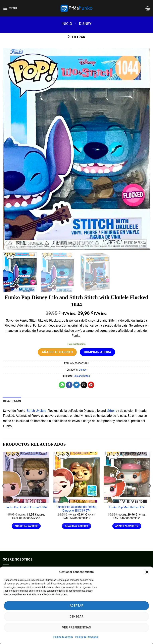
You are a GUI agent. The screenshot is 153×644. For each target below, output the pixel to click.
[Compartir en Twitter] (77, 385)
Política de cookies (63, 637)
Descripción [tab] (12, 401)
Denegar (76, 617)
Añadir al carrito (57, 352)
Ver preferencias (77, 627)
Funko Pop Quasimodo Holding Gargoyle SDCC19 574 (77, 509)
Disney (85, 24)
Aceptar (77, 606)
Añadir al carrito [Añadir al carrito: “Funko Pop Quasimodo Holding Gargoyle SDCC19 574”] (76, 526)
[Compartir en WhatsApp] (62, 385)
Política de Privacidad (87, 637)
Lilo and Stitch (82, 376)
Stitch (111, 411)
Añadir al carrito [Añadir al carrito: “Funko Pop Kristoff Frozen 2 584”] (26, 526)
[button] (147, 572)
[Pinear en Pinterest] (91, 385)
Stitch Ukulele (36, 411)
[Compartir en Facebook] (69, 385)
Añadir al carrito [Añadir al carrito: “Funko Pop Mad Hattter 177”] (127, 526)
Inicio (67, 24)
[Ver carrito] (148, 8)
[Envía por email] (84, 385)
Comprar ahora (98, 352)
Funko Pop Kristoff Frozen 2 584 (26, 507)
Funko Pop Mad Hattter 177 (127, 507)
